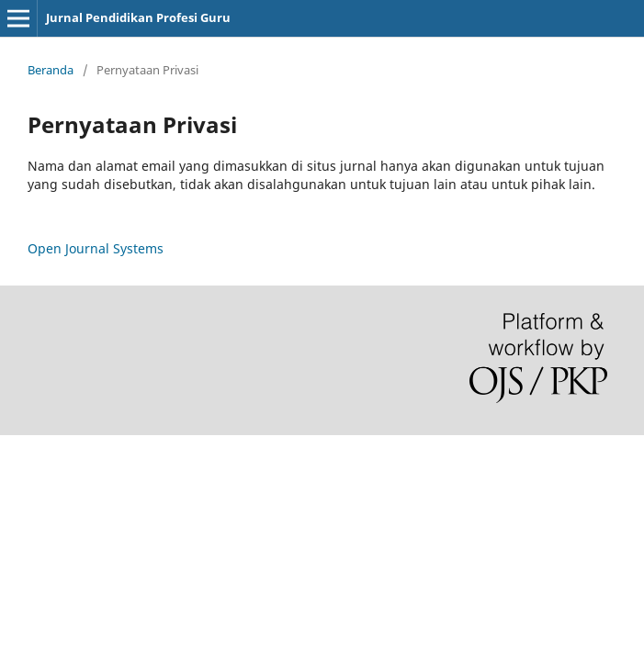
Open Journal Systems (96, 248)
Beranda (51, 70)
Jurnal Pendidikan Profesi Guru (138, 17)
